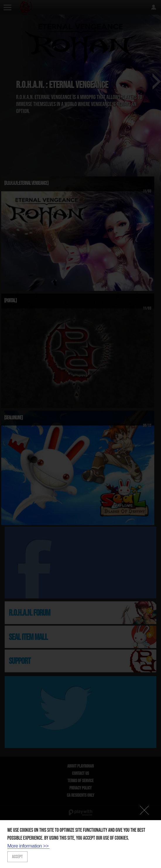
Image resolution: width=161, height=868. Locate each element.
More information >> (28, 846)
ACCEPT (17, 857)
